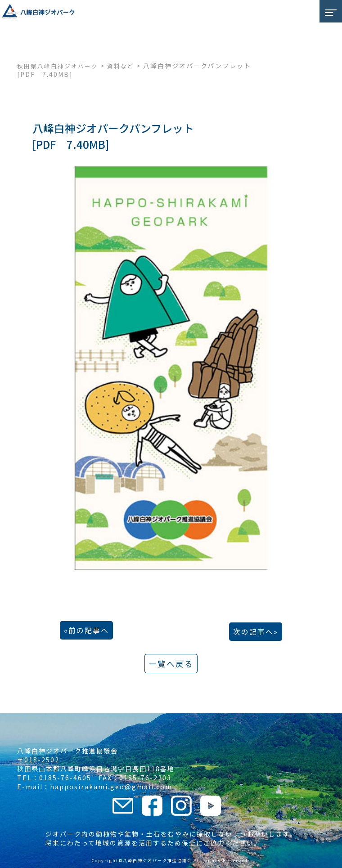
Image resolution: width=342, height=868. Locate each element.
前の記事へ (89, 630)
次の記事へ (253, 632)
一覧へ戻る (171, 664)
